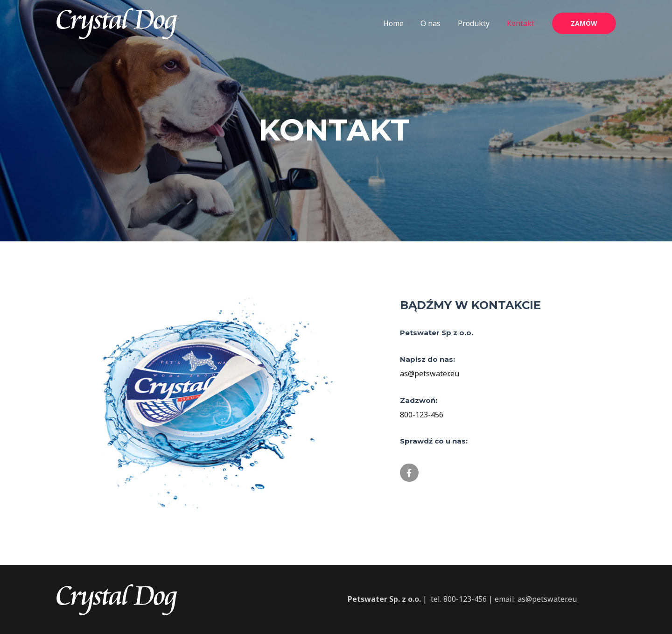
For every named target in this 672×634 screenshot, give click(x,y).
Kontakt (521, 23)
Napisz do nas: (427, 359)
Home (401, 23)
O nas (436, 23)
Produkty (477, 23)
